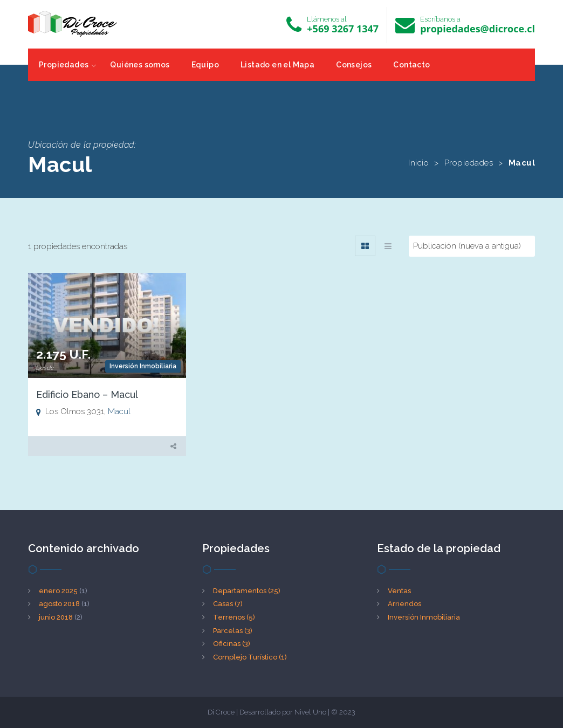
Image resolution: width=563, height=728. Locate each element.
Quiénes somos (140, 65)
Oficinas (232, 644)
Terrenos (234, 617)
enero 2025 (58, 591)
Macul (119, 411)
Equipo (205, 65)
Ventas (399, 591)
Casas (228, 604)
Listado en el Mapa (277, 65)
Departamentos (247, 591)
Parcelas (233, 631)
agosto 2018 (59, 604)
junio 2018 (56, 617)
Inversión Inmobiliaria (143, 366)
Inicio (418, 163)
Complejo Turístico (250, 657)
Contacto (411, 65)
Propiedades (64, 65)
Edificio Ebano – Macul (87, 394)
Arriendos (404, 604)
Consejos (354, 65)
